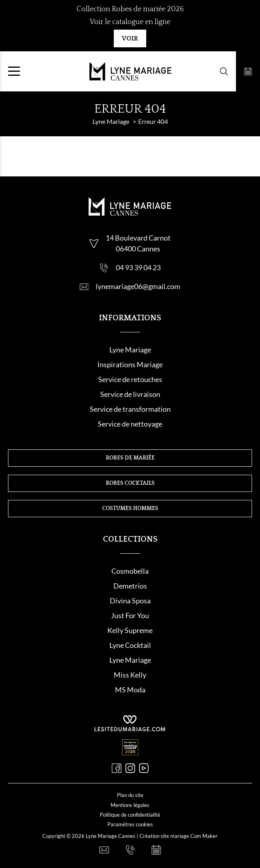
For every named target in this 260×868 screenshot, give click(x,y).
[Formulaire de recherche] (224, 71)
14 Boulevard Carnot (138, 238)
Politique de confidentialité (130, 815)
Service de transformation (130, 409)
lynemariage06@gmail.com (138, 286)
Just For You (130, 615)
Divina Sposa (130, 601)
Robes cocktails (130, 483)
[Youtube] (144, 768)
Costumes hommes (130, 508)
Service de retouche (129, 379)
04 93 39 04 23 (138, 267)
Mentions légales (130, 805)
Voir (130, 38)
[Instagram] (130, 768)
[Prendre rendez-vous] (248, 71)
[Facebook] (117, 768)
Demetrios (130, 586)
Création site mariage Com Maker (178, 836)
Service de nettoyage (130, 424)
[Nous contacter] (104, 850)
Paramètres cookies (130, 824)
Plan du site (130, 795)
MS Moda (130, 690)
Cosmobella (130, 571)
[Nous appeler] (130, 850)
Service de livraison (130, 394)
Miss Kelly (130, 675)
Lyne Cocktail (130, 645)
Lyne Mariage (130, 350)
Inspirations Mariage (130, 364)
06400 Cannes (138, 249)
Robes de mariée (130, 458)
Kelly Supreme (130, 630)
